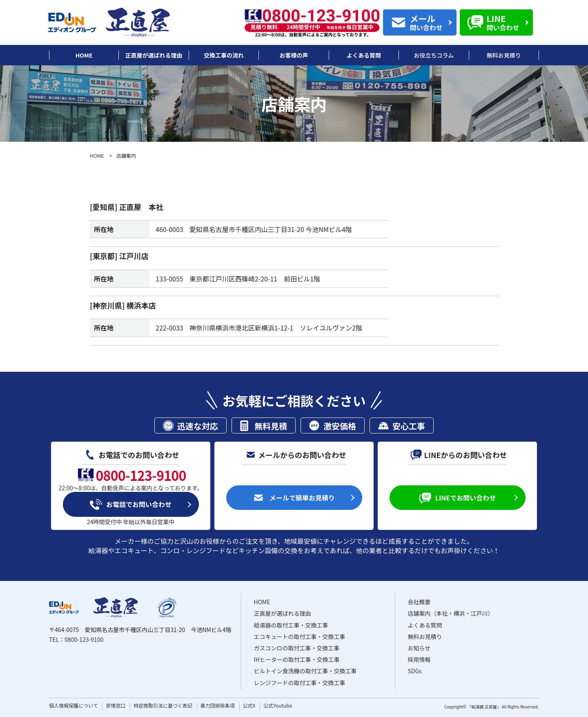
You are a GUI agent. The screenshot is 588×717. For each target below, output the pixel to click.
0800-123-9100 (84, 639)
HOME (97, 155)
